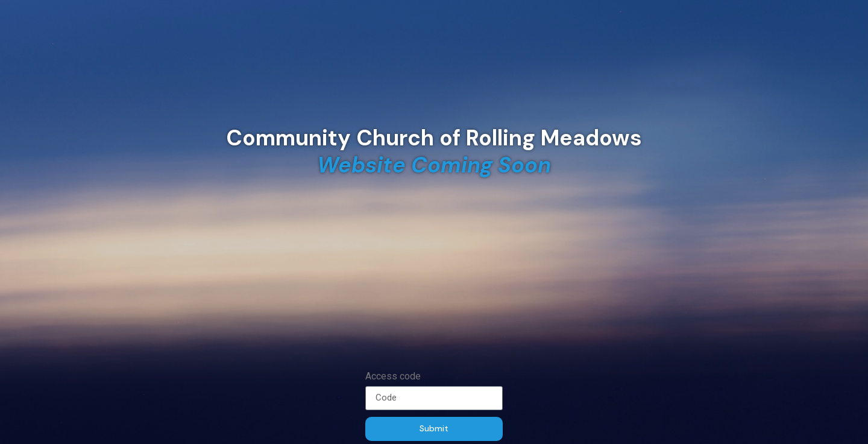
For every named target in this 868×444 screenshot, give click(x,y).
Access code (393, 377)
